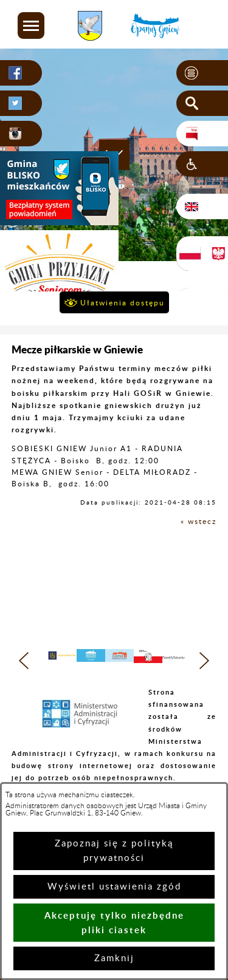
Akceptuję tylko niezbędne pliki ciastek (114, 923)
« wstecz (199, 522)
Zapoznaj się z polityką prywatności (114, 851)
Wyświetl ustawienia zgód (114, 887)
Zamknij (114, 958)
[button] (31, 26)
